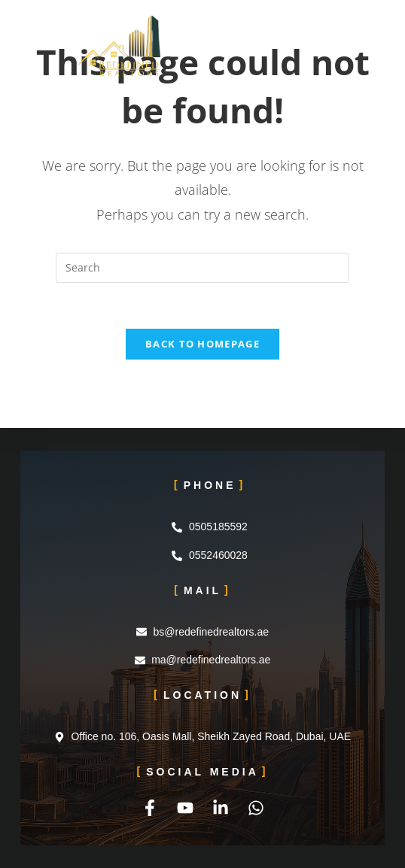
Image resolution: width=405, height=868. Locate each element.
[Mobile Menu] (322, 34)
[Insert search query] (202, 268)
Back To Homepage (202, 344)
